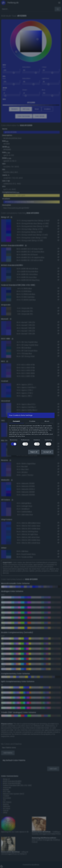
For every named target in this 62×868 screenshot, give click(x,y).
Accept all (47, 452)
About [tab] (47, 421)
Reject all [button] (34, 452)
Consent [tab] (16, 421)
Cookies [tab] (32, 421)
